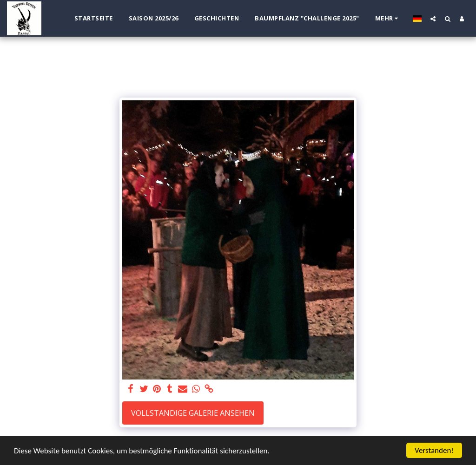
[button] (433, 19)
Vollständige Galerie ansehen (193, 413)
